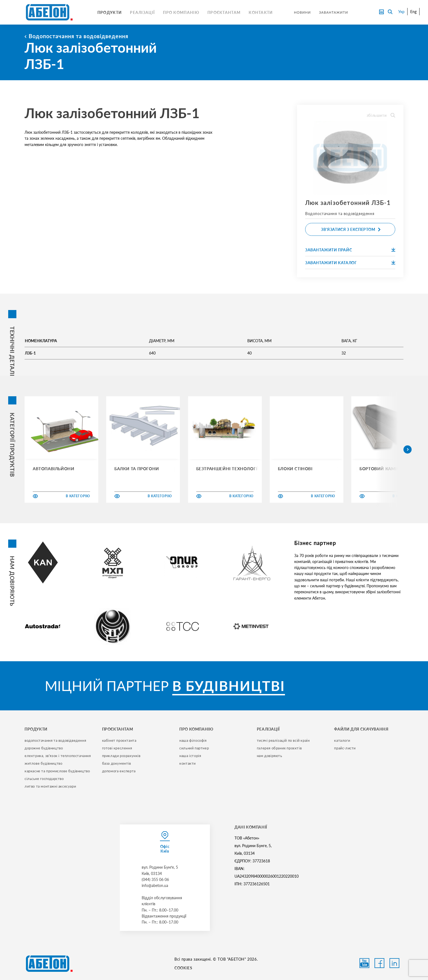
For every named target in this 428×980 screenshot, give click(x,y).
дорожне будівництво (44, 748)
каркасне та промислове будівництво (57, 771)
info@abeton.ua (155, 885)
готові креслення (117, 748)
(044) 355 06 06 (155, 879)
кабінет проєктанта (119, 740)
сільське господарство (44, 779)
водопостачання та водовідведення (55, 740)
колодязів (139, 132)
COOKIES (183, 968)
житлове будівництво (43, 763)
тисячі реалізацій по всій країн (283, 740)
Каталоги (342, 740)
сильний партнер (194, 748)
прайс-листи (345, 748)
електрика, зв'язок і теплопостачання (58, 756)
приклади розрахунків (121, 756)
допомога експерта (119, 771)
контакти (188, 763)
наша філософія (193, 740)
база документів (117, 763)
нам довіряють (270, 756)
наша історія (190, 756)
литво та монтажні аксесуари (50, 786)
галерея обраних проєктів (279, 748)
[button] (408, 449)
